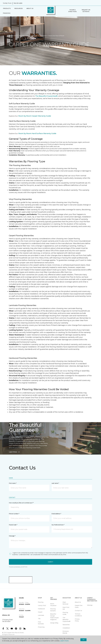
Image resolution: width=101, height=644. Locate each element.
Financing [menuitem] (7, 13)
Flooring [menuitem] (41, 602)
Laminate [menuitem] (41, 615)
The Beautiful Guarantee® (46, 96)
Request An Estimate (86, 11)
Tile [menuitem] (39, 619)
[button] (94, 11)
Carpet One (13, 36)
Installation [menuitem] (66, 628)
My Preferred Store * (58, 525)
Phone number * (14, 514)
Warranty (34, 36)
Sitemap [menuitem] (90, 605)
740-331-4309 (18, 3)
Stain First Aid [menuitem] (66, 608)
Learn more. (64, 641)
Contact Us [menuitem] (78, 611)
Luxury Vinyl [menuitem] (42, 605)
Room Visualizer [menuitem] (53, 605)
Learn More (14, 452)
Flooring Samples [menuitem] (53, 610)
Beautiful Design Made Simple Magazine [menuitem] (54, 617)
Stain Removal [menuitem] (65, 603)
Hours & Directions (72, 11)
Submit (51, 562)
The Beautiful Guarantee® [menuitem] (66, 619)
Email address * (56, 514)
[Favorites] (96, 11)
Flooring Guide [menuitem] (65, 613)
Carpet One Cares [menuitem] (79, 606)
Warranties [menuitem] (66, 625)
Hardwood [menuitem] (41, 609)
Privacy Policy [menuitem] (77, 620)
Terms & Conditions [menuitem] (78, 615)
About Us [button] (30, 8)
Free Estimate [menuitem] (41, 623)
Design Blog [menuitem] (54, 623)
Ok (83, 640)
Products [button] (7, 8)
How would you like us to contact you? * (21, 503)
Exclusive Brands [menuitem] (66, 632)
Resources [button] (19, 8)
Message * (12, 536)
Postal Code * (13, 525)
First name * (13, 483)
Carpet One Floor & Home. (15, 633)
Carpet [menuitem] (40, 612)
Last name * (55, 483)
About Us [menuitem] (78, 602)
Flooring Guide (24, 36)
